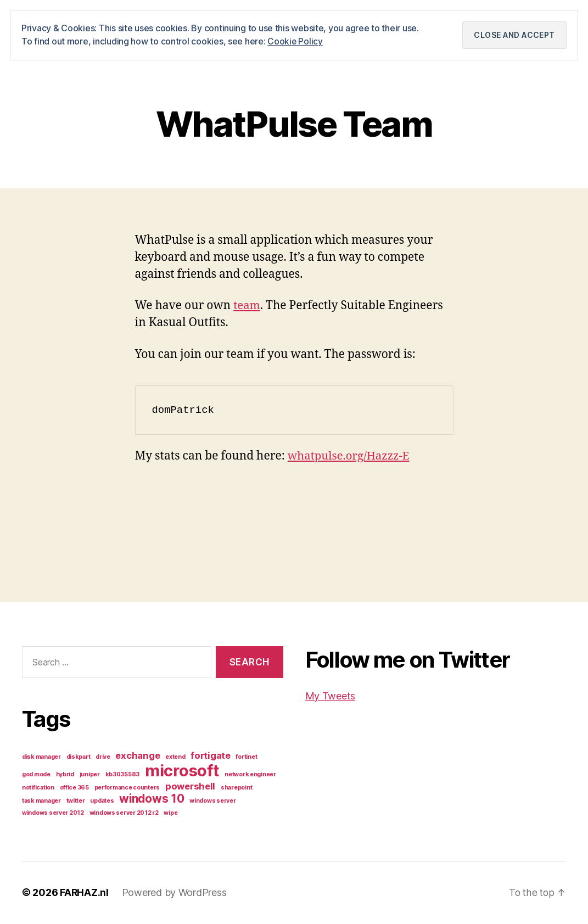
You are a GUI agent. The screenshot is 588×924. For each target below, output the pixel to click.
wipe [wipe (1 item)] (170, 813)
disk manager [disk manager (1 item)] (41, 757)
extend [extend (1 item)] (175, 757)
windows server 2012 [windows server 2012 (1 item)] (53, 813)
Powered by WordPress (175, 893)
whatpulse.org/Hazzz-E (351, 456)
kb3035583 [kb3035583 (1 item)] (123, 775)
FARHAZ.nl (85, 893)
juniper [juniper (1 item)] (90, 775)
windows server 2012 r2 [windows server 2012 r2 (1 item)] (124, 813)
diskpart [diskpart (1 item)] (79, 757)
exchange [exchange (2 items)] (138, 756)
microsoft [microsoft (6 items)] (182, 771)
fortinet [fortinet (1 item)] (246, 757)
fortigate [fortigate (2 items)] (211, 756)
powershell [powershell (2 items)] (190, 787)
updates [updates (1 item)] (102, 801)
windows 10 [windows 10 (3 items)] (152, 799)
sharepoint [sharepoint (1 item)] (236, 788)
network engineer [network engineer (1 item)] (250, 775)
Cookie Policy (295, 41)
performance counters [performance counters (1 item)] (127, 788)
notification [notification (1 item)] (38, 788)
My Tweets (331, 696)
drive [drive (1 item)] (103, 757)
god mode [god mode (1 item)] (36, 775)
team (247, 306)
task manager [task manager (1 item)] (41, 801)
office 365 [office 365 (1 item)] (74, 788)
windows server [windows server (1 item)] (212, 801)
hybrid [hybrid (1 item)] (65, 775)
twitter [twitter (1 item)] (76, 801)
